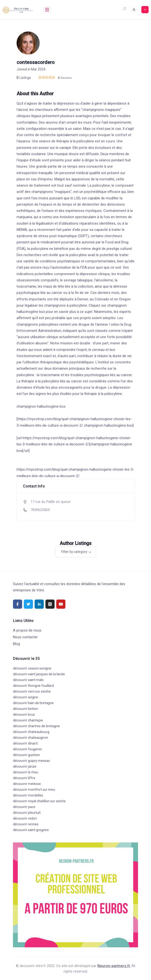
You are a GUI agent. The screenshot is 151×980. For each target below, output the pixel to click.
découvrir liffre (24, 778)
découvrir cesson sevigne (32, 668)
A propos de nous (27, 630)
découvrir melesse (27, 784)
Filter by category (74, 552)
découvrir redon (25, 818)
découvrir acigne (25, 697)
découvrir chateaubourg (31, 732)
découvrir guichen (26, 755)
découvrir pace (24, 807)
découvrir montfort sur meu (34, 790)
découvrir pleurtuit (27, 813)
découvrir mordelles (28, 795)
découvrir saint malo (28, 680)
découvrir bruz (24, 714)
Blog (16, 644)
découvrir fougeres (27, 749)
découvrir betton (25, 709)
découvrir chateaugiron (31, 738)
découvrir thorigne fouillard (33, 686)
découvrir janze (25, 766)
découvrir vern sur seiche (32, 691)
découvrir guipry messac (31, 761)
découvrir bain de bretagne (33, 703)
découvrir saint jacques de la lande (39, 674)
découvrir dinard (25, 743)
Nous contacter (25, 637)
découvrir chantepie (28, 720)
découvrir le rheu (26, 772)
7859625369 (40, 510)
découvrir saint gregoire (31, 830)
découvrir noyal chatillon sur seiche (39, 801)
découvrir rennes (26, 824)
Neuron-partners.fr (114, 966)
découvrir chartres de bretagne (36, 726)
